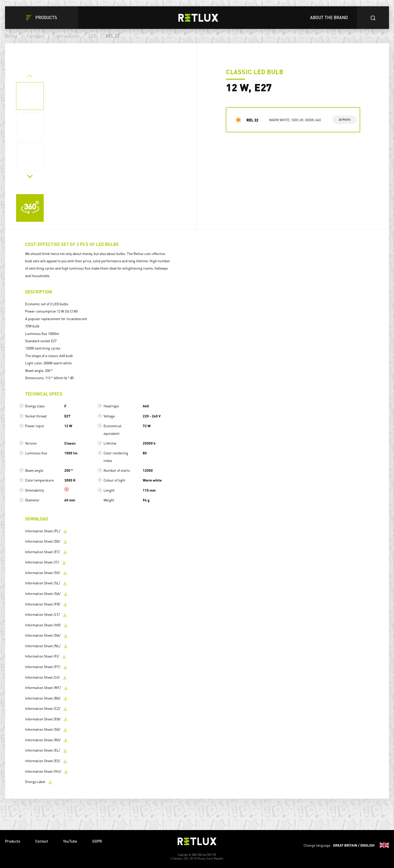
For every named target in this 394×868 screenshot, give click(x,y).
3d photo (345, 120)
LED (93, 36)
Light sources (66, 36)
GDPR (97, 841)
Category (35, 36)
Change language (346, 845)
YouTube (70, 841)
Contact (42, 841)
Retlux (11, 36)
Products (13, 841)
